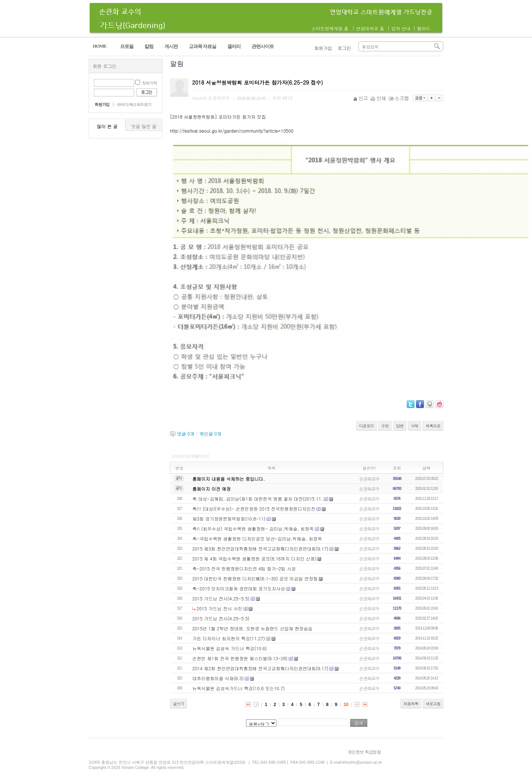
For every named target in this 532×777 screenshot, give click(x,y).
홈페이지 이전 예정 (212, 489)
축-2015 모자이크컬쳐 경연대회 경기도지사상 (239, 588)
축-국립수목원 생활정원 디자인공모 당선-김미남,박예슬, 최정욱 (257, 539)
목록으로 (433, 426)
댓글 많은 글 (144, 126)
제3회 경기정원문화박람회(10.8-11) (229, 519)
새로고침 (433, 704)
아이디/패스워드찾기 (134, 104)
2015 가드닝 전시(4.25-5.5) (221, 598)
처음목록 (411, 704)
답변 (400, 426)
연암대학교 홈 (370, 28)
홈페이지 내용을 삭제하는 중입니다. (229, 479)
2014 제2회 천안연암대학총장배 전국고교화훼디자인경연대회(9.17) (260, 668)
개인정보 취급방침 (364, 752)
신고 (361, 98)
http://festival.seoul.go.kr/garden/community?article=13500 (232, 131)
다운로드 (366, 426)
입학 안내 (401, 28)
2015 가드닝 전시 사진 (219, 608)
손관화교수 (369, 479)
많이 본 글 (107, 126)
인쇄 (379, 98)
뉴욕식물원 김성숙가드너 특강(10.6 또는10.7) (239, 688)
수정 (385, 426)
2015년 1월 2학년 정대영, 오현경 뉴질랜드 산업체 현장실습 (253, 628)
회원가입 (323, 48)
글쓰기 (178, 704)
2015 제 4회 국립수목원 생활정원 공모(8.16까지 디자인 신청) (255, 558)
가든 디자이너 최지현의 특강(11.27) (229, 638)
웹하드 (424, 28)
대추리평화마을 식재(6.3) (218, 678)
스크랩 (399, 98)
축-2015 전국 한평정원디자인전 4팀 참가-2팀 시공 (244, 568)
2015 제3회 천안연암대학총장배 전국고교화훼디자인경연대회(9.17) (260, 548)
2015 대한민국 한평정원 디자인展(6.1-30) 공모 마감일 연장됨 (255, 578)
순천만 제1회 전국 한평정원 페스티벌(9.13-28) (240, 658)
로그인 (344, 48)
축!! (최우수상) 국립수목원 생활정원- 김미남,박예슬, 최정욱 (253, 529)
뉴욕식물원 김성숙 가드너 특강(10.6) (230, 648)
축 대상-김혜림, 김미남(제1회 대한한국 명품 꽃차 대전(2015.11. (258, 499)
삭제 (415, 426)
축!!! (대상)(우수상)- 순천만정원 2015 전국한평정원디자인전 (254, 509)
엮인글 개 (210, 434)
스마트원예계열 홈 (330, 28)
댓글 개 (186, 434)
